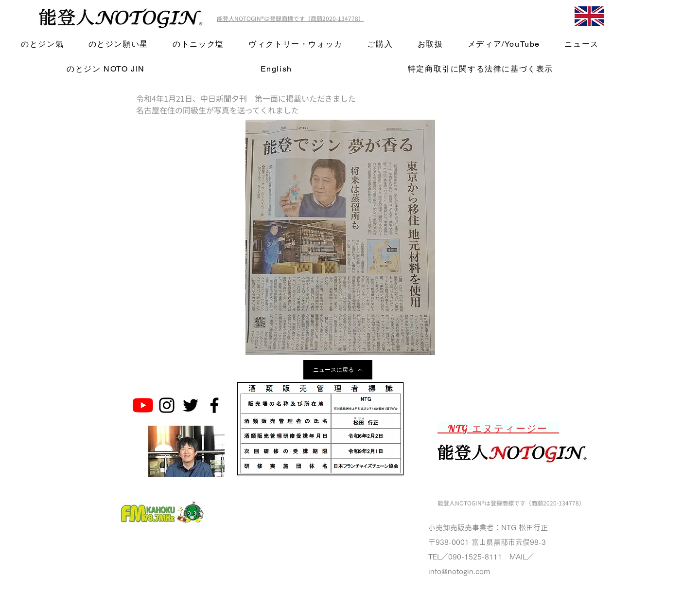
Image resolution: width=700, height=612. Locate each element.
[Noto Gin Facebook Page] (214, 405)
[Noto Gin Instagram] (167, 405)
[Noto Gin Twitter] (191, 405)
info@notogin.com (459, 571)
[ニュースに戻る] (338, 370)
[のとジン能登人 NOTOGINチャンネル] (143, 405)
